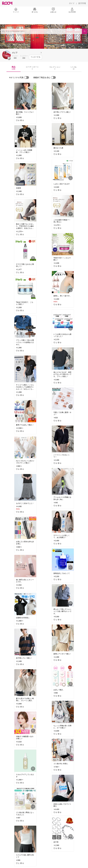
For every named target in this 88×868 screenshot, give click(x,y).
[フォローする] (35, 57)
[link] (25, 96)
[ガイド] (72, 3)
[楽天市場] (82, 3)
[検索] (85, 31)
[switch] (27, 77)
